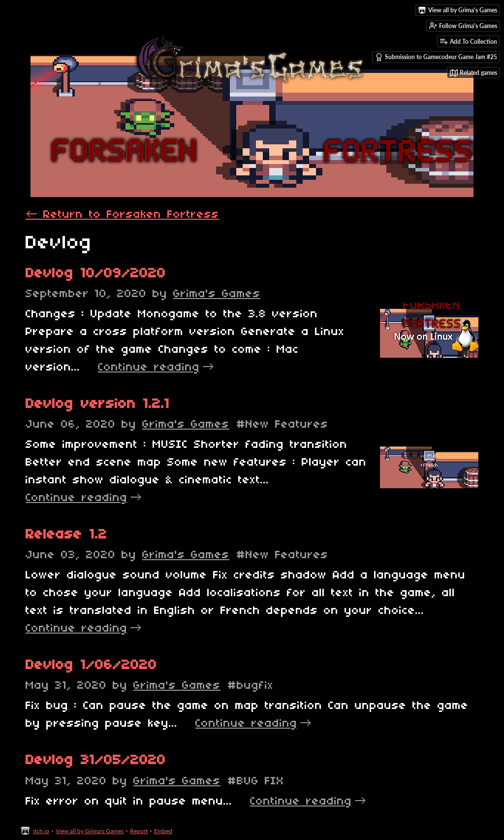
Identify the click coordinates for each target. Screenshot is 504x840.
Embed (163, 831)
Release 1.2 (66, 535)
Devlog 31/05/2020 (96, 760)
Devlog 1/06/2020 (91, 665)
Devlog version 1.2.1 (98, 404)
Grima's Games (217, 294)
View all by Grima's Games (90, 831)
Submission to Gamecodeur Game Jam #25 (436, 57)
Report (139, 831)
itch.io (41, 831)
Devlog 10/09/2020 (96, 274)
